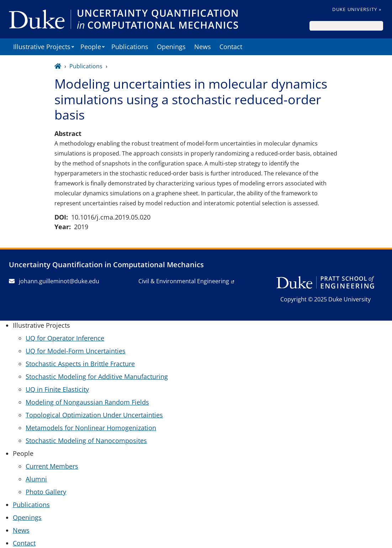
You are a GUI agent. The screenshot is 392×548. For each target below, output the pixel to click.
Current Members (52, 466)
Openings (171, 47)
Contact (231, 47)
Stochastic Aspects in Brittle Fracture (80, 364)
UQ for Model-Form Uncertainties (76, 351)
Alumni (36, 479)
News (203, 47)
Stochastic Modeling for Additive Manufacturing (97, 376)
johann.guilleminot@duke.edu (54, 281)
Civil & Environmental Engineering (184, 281)
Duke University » (357, 9)
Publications (130, 47)
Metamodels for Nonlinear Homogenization (91, 428)
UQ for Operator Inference (65, 338)
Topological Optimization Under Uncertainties (94, 415)
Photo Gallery (46, 492)
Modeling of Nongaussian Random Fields (87, 402)
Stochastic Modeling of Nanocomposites (86, 441)
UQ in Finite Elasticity (57, 389)
